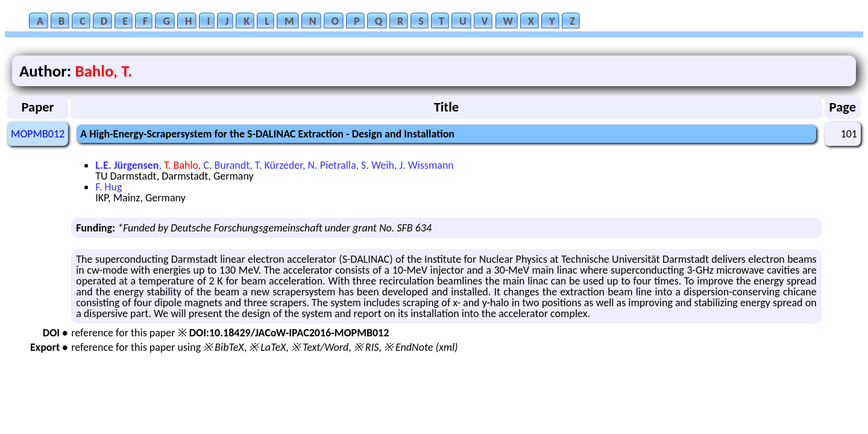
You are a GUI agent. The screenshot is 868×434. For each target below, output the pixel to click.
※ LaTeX (267, 347)
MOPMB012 (38, 134)
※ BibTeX (223, 347)
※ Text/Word (320, 347)
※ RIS (366, 347)
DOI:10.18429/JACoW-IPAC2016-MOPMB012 (289, 333)
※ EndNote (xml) (421, 347)
